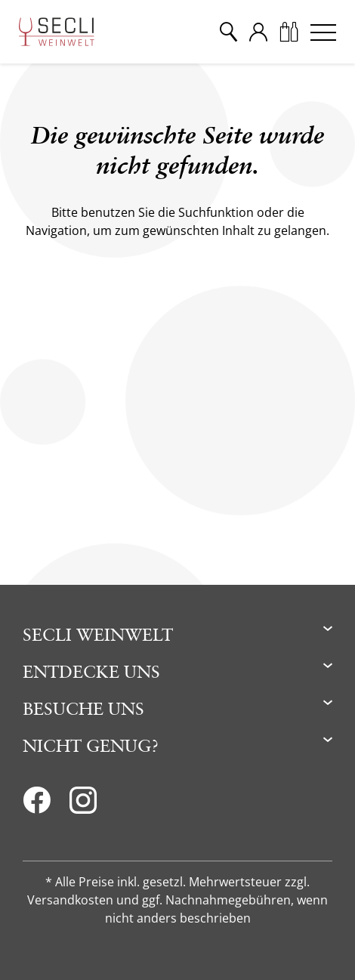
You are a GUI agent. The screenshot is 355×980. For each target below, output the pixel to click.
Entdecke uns (91, 671)
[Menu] (323, 32)
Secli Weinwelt (98, 634)
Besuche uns (83, 708)
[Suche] (228, 32)
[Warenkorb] (289, 32)
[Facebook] (37, 805)
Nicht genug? (91, 745)
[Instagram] (83, 805)
